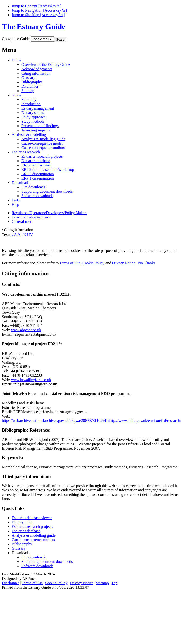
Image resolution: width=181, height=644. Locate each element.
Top (115, 583)
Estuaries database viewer (32, 518)
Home (16, 60)
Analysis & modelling (29, 135)
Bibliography (32, 82)
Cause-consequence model (42, 143)
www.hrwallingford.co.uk (31, 380)
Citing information (36, 73)
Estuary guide (22, 522)
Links (16, 200)
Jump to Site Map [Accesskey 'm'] (38, 15)
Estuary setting (33, 113)
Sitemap (28, 91)
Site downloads (33, 187)
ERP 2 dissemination (38, 174)
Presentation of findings (40, 126)
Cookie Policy (93, 263)
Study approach (34, 117)
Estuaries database (36, 161)
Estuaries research (26, 152)
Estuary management (38, 108)
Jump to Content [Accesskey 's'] (37, 6)
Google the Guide (16, 39)
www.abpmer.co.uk (26, 330)
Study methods (33, 121)
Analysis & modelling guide (43, 139)
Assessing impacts (36, 130)
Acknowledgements (37, 69)
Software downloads (37, 196)
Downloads (21, 183)
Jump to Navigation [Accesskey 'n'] (39, 10)
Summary (29, 100)
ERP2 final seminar (37, 165)
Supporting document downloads (47, 191)
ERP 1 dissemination (38, 178)
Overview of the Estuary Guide (46, 65)
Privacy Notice (124, 263)
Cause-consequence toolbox (43, 148)
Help (15, 205)
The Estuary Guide (34, 26)
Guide (16, 95)
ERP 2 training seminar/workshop (48, 170)
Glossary (28, 78)
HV (30, 235)
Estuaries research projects (42, 156)
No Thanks (147, 263)
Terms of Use (70, 263)
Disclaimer (30, 86)
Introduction (31, 104)
